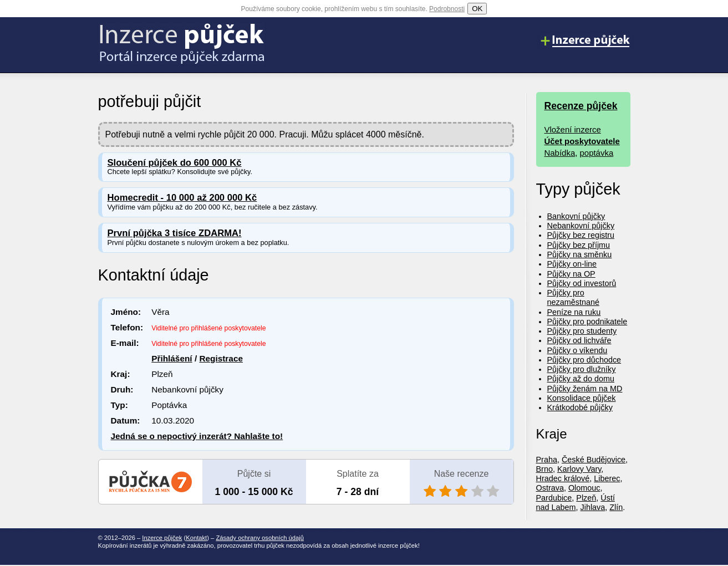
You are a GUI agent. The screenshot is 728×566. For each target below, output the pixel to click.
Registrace (221, 358)
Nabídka (560, 153)
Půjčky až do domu (581, 379)
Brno (544, 469)
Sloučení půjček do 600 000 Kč (175, 163)
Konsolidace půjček (582, 398)
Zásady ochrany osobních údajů (260, 538)
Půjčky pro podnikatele (587, 322)
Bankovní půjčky (576, 216)
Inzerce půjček (162, 538)
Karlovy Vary (579, 469)
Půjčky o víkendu (577, 350)
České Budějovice (594, 460)
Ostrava (550, 488)
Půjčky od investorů (582, 283)
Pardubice (554, 498)
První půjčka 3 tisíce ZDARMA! (175, 233)
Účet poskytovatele (582, 141)
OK (477, 9)
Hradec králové (563, 478)
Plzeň (586, 498)
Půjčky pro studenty (582, 331)
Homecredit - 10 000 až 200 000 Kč (182, 198)
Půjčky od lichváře (579, 340)
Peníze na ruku (574, 312)
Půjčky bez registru (581, 235)
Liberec (607, 478)
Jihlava (593, 507)
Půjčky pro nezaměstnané (573, 297)
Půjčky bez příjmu (579, 245)
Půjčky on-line (572, 264)
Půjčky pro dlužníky (582, 369)
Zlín (616, 507)
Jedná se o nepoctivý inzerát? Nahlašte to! (197, 436)
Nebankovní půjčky (581, 226)
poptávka (597, 153)
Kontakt (196, 538)
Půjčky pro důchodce (584, 360)
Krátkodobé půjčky (580, 407)
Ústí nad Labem (576, 503)
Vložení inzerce (573, 129)
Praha (547, 460)
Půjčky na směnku (580, 254)
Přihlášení (172, 358)
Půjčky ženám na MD (585, 389)
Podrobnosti (447, 9)
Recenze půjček (581, 106)
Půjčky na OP (571, 274)
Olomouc (584, 488)
